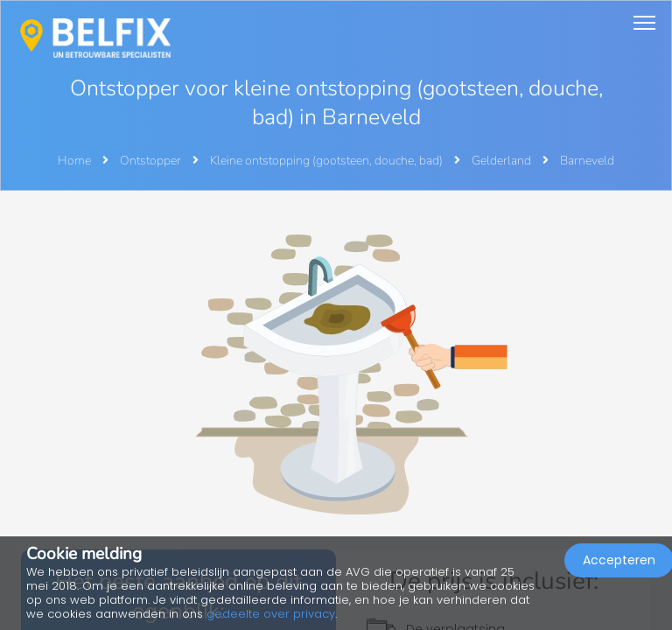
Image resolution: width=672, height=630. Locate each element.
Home (74, 161)
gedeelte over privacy (271, 614)
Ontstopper (152, 161)
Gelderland (503, 161)
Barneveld (587, 161)
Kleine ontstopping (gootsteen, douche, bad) (328, 161)
